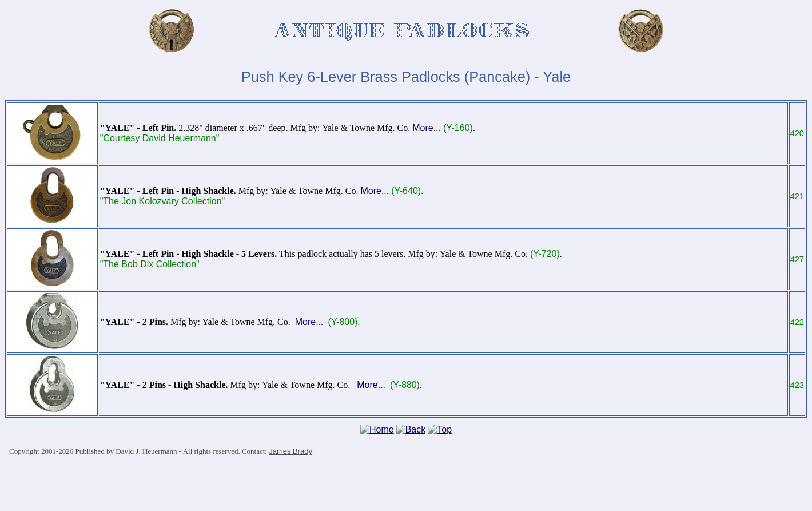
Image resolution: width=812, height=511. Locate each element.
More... (427, 128)
